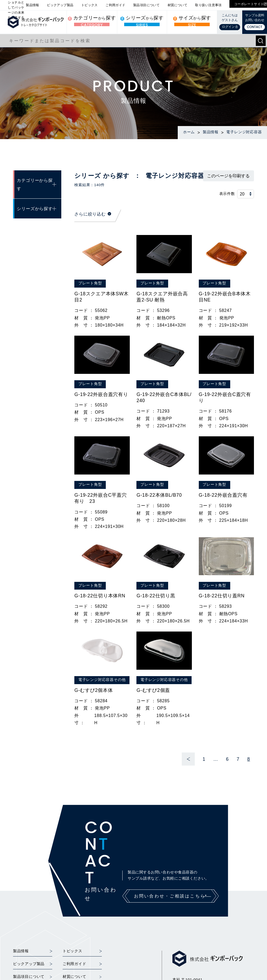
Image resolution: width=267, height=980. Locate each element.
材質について (177, 5)
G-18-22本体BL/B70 (159, 495)
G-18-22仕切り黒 (156, 596)
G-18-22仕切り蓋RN (222, 596)
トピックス (90, 5)
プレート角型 (90, 283)
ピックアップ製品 (60, 5)
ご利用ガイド (115, 5)
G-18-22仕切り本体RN (100, 596)
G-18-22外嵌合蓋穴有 (223, 495)
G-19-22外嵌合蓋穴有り (101, 394)
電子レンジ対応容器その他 (102, 680)
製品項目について (146, 5)
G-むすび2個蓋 (153, 690)
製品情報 (33, 5)
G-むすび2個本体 (94, 690)
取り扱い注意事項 (208, 5)
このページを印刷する (228, 176)
